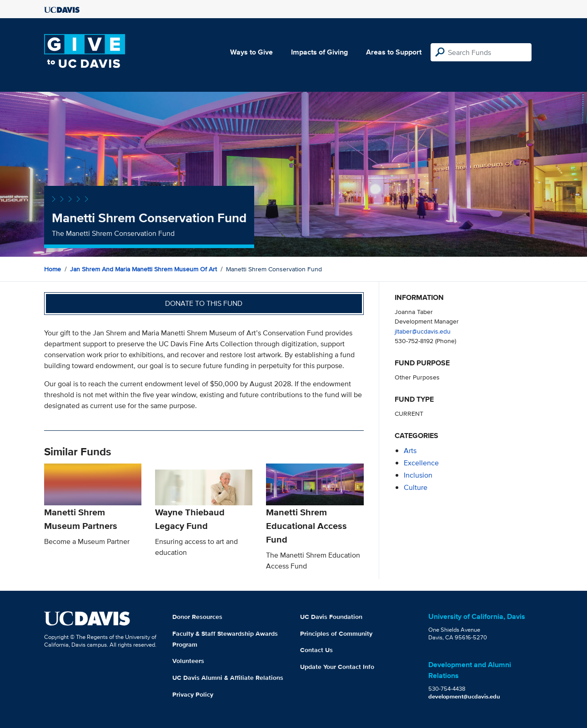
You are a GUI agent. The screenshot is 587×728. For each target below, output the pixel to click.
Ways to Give (251, 52)
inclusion (418, 475)
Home (53, 269)
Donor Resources (197, 617)
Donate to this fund (204, 303)
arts (410, 451)
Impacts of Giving (319, 52)
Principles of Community (336, 633)
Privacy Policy (193, 694)
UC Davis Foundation (331, 617)
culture (416, 487)
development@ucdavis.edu (464, 696)
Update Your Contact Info (337, 667)
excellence (421, 463)
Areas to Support (394, 52)
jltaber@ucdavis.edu (423, 331)
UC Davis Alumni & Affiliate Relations (228, 678)
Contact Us (316, 650)
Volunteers (188, 661)
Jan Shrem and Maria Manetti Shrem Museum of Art (143, 269)
